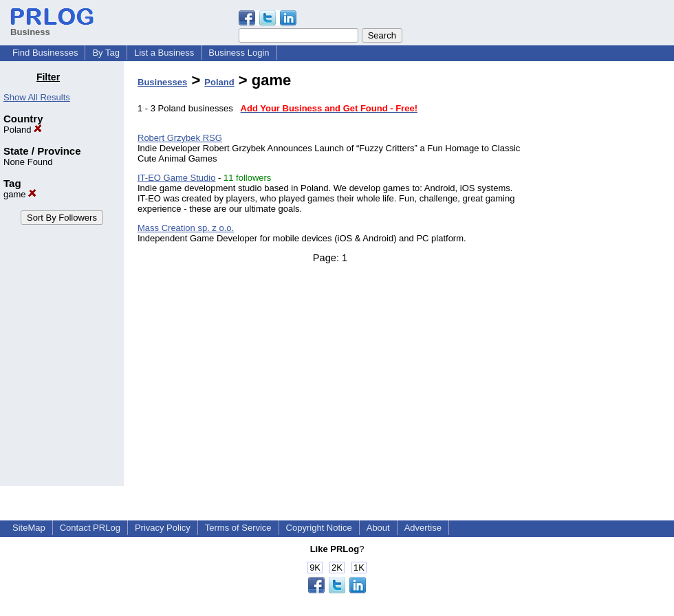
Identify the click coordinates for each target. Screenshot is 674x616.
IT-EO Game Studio (176, 178)
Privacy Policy (163, 528)
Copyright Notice (319, 528)
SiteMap (29, 528)
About (378, 528)
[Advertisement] (604, 278)
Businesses (162, 82)
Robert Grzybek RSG (180, 138)
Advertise (423, 528)
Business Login (239, 53)
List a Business (164, 53)
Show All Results (37, 97)
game (20, 194)
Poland (23, 130)
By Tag (106, 53)
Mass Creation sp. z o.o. (186, 228)
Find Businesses (45, 53)
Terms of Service (238, 528)
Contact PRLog (90, 528)
